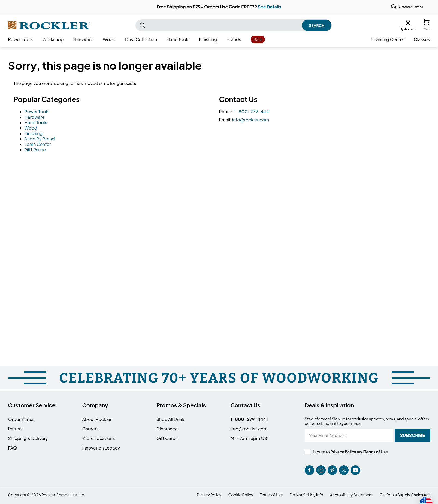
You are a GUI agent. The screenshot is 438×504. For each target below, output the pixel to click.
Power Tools (37, 112)
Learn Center (38, 144)
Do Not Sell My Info (306, 495)
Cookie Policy (241, 495)
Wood (31, 128)
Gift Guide (35, 150)
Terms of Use (271, 495)
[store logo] (49, 25)
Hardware (35, 117)
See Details (270, 7)
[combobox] (234, 25)
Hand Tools (36, 122)
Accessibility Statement (351, 495)
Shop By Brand (40, 139)
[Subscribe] (413, 435)
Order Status (21, 419)
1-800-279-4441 (253, 112)
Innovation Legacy (101, 448)
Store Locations (99, 438)
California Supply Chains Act (405, 495)
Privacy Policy (209, 495)
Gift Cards (167, 438)
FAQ (13, 448)
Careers (90, 429)
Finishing (34, 133)
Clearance (167, 429)
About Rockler (97, 419)
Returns (16, 429)
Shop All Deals (171, 419)
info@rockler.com (251, 120)
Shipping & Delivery (28, 438)
